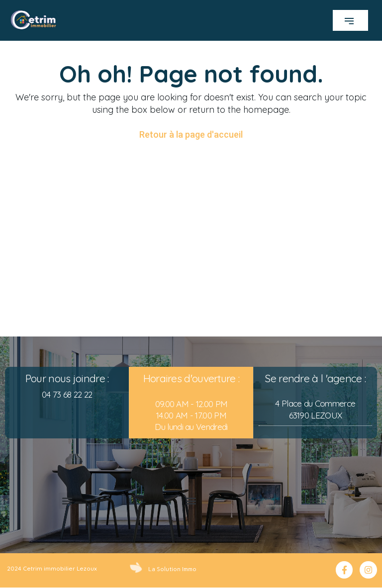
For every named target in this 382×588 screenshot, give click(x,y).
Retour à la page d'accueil (191, 134)
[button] (350, 20)
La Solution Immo (172, 569)
